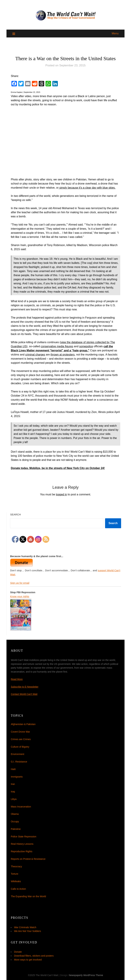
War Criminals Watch (25, 927)
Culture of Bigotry (20, 747)
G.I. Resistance (19, 762)
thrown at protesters (63, 355)
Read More (17, 679)
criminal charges (35, 355)
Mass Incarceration (21, 807)
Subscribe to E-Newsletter (25, 687)
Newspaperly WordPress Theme (86, 975)
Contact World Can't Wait (24, 694)
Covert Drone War (20, 732)
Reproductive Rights (21, 851)
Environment (17, 754)
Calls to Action (18, 889)
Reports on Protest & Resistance (28, 859)
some (83, 346)
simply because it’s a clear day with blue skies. (87, 188)
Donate (18, 952)
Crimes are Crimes (21, 739)
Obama (15, 814)
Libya (14, 799)
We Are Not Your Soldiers (27, 931)
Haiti (13, 769)
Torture (14, 874)
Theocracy (16, 866)
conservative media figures (57, 346)
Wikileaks (16, 881)
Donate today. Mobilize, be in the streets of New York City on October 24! (58, 468)
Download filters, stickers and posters (34, 956)
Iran (13, 784)
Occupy (15, 821)
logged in (61, 494)
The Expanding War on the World (28, 896)
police (90, 346)
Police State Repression (23, 837)
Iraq (13, 792)
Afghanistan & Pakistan (23, 724)
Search (15, 514)
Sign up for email (20, 583)
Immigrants (17, 777)
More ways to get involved (28, 960)
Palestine (16, 829)
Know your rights (20, 596)
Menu (115, 33)
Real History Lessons (22, 844)
